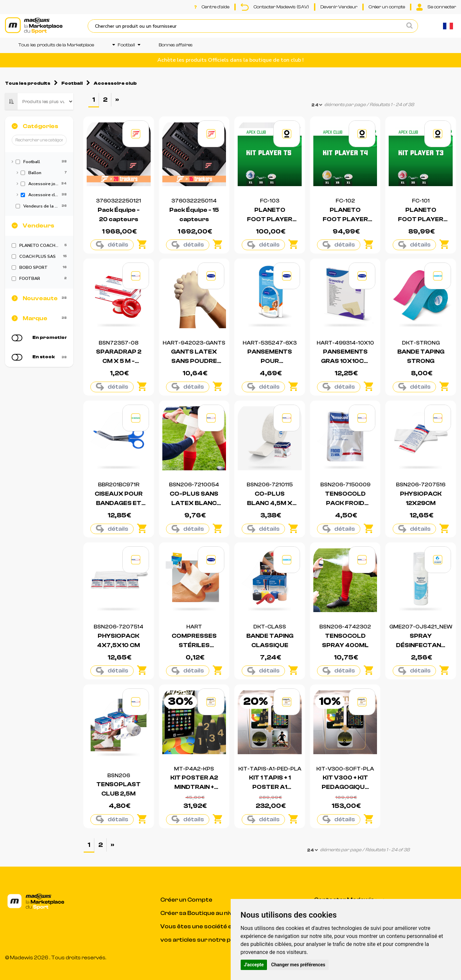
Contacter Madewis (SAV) (275, 7)
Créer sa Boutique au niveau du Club (213, 913)
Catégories (40, 126)
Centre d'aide (212, 7)
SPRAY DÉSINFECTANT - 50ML (421, 645)
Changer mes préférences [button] (298, 965)
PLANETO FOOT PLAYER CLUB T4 (345, 219)
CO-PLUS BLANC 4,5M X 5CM (270, 503)
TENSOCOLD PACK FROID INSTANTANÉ (345, 503)
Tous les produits (28, 83)
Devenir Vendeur (339, 7)
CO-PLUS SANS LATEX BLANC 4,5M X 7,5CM (194, 503)
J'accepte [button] (254, 965)
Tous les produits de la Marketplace (56, 45)
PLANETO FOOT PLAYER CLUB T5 (270, 219)
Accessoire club (115, 83)
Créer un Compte (186, 900)
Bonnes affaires (176, 45)
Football (126, 45)
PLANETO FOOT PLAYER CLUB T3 (421, 219)
